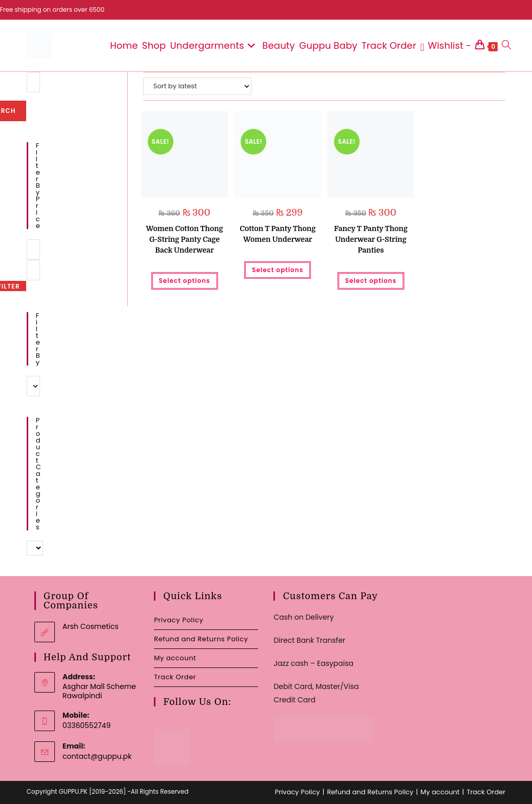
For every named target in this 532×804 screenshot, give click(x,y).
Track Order (175, 677)
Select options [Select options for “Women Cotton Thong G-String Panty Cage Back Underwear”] (185, 281)
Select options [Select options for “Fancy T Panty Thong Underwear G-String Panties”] (371, 281)
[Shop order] (197, 86)
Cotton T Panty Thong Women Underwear (278, 234)
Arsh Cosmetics (91, 626)
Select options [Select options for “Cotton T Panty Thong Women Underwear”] (278, 270)
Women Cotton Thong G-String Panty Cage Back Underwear (184, 239)
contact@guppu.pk (97, 756)
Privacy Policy (179, 620)
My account (175, 658)
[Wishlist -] (446, 46)
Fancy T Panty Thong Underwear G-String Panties (371, 239)
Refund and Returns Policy (201, 639)
